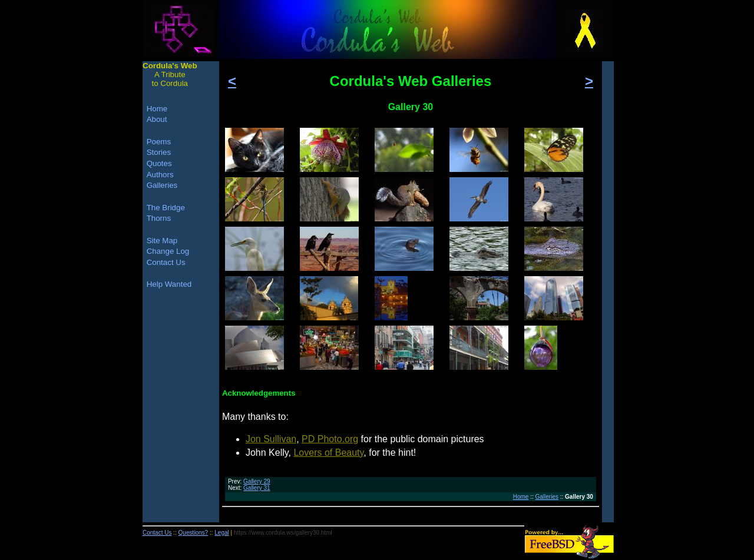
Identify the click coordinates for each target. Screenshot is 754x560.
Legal (221, 533)
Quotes (159, 163)
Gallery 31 (257, 488)
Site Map (162, 241)
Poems (159, 142)
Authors (160, 175)
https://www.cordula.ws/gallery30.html (283, 533)
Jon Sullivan (271, 439)
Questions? (194, 533)
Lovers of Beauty (328, 453)
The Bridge (166, 208)
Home (521, 497)
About (157, 119)
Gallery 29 (257, 481)
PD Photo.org (330, 439)
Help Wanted (169, 284)
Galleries (547, 497)
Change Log (168, 251)
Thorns (159, 218)
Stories (159, 152)
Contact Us (166, 262)
